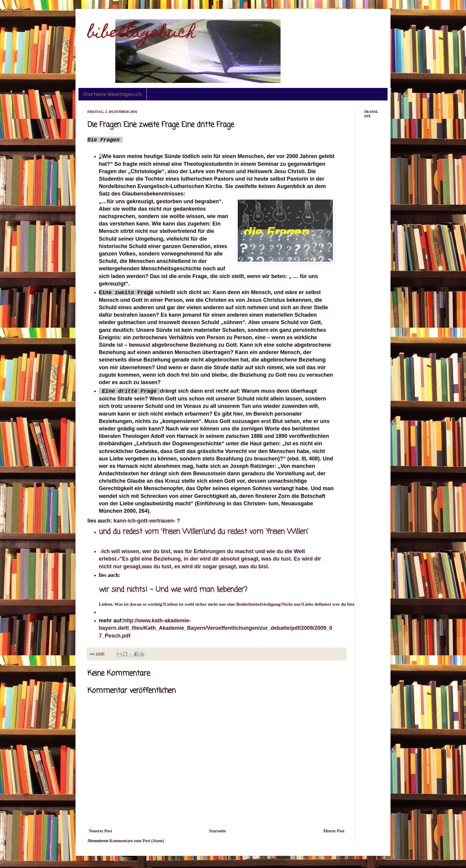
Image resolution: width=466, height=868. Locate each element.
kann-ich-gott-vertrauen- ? (147, 521)
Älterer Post (334, 831)
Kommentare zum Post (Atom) (137, 841)
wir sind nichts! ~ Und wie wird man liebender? (173, 590)
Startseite (217, 831)
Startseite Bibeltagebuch (112, 94)
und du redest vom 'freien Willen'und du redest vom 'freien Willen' (204, 532)
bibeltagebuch (141, 34)
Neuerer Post (100, 831)
